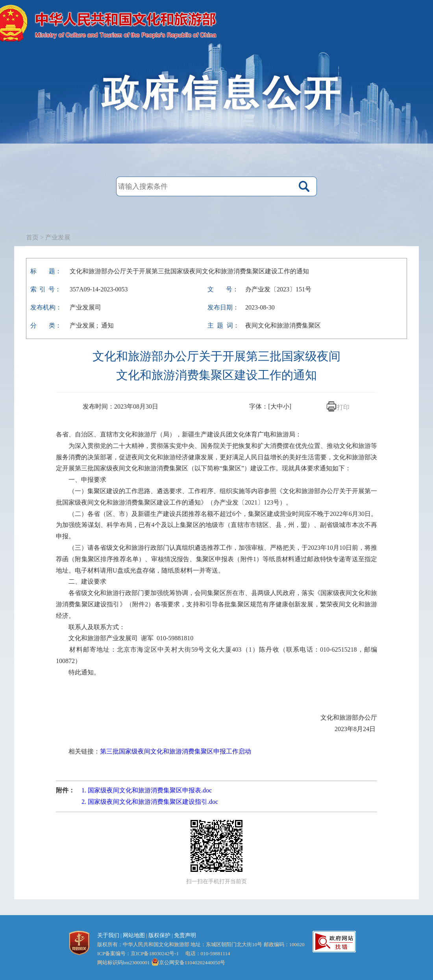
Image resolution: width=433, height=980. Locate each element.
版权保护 (159, 935)
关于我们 (108, 935)
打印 (343, 407)
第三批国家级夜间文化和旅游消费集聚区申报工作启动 (176, 751)
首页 (32, 237)
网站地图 (134, 935)
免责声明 (185, 935)
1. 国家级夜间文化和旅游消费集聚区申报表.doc (147, 790)
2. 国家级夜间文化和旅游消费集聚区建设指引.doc (150, 802)
